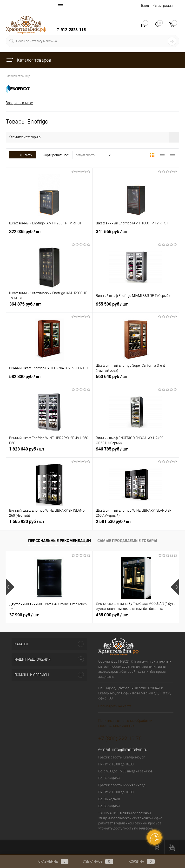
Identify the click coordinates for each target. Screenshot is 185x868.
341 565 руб (136, 234)
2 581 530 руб (136, 524)
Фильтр (23, 155)
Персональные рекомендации (59, 541)
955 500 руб (136, 307)
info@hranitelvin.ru (130, 749)
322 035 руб (49, 234)
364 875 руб (49, 307)
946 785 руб (136, 452)
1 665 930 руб (49, 524)
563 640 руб (136, 379)
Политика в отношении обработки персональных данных (125, 723)
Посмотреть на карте (115, 706)
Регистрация (163, 6)
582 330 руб (49, 379)
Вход (145, 6)
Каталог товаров (28, 60)
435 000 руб (112, 615)
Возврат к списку (19, 103)
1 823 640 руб (49, 452)
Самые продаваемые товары (127, 541)
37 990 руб (24, 615)
